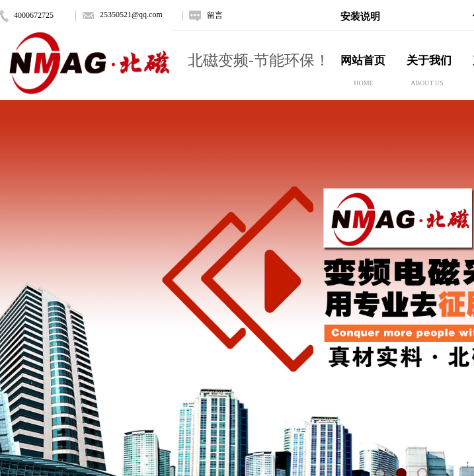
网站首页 (363, 60)
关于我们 (429, 60)
